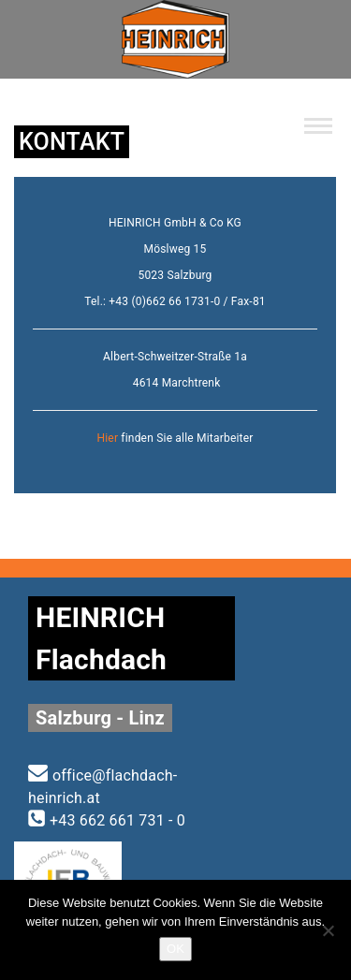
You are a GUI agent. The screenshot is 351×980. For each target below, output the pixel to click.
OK (175, 949)
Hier (107, 438)
